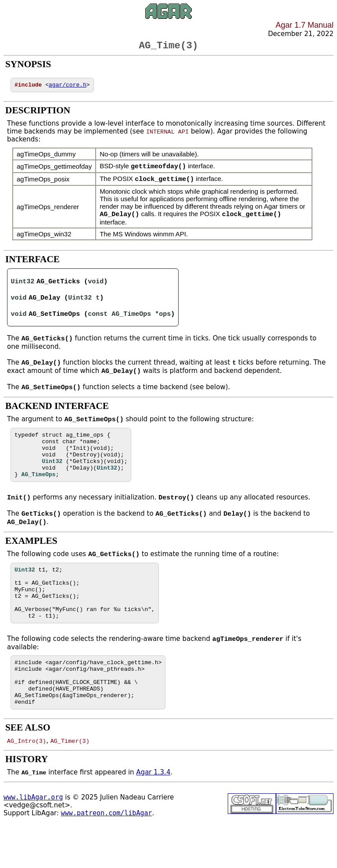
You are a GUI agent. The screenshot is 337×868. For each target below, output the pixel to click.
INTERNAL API (167, 135)
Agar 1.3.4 (153, 812)
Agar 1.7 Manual (305, 25)
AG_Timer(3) (70, 780)
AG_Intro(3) (27, 780)
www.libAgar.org (33, 837)
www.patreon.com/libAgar (107, 853)
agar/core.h (68, 88)
